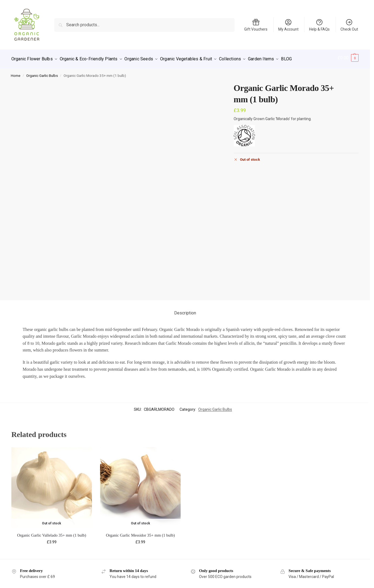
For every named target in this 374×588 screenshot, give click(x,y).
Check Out (349, 25)
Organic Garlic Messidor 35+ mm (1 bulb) (140, 533)
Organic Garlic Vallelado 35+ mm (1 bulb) (52, 533)
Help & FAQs (319, 25)
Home (16, 73)
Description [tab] (185, 311)
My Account (288, 25)
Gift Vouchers (256, 25)
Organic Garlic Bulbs (42, 73)
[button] (348, 58)
